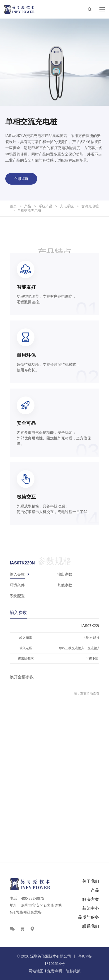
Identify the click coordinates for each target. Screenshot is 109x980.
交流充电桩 (90, 206)
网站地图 (36, 971)
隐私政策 (73, 971)
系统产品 (46, 206)
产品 (28, 206)
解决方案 (91, 899)
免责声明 (55, 971)
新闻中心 (91, 908)
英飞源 (43, 956)
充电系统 (67, 206)
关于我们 (91, 881)
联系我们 (91, 926)
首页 (13, 206)
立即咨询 (21, 179)
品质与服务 (89, 917)
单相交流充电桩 (29, 210)
